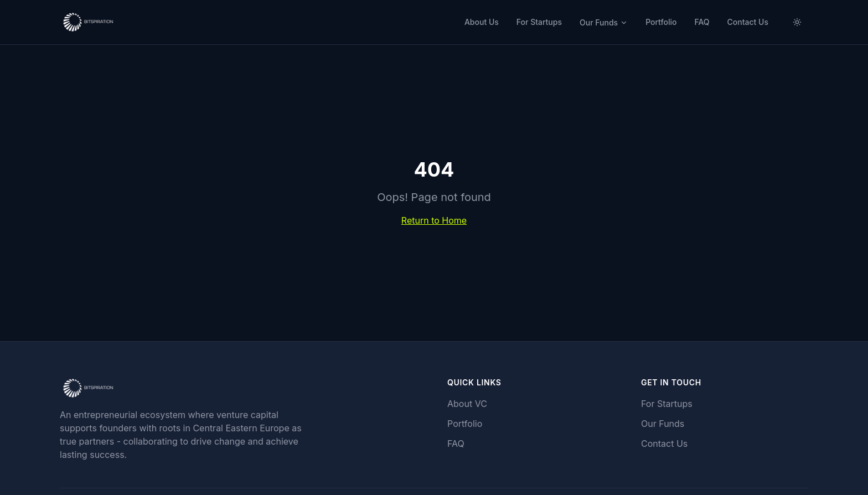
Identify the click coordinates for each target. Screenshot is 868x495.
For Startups (539, 22)
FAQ (702, 22)
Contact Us (748, 22)
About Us (482, 22)
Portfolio (661, 22)
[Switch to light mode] (797, 22)
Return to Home (434, 220)
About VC (467, 404)
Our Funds (604, 22)
